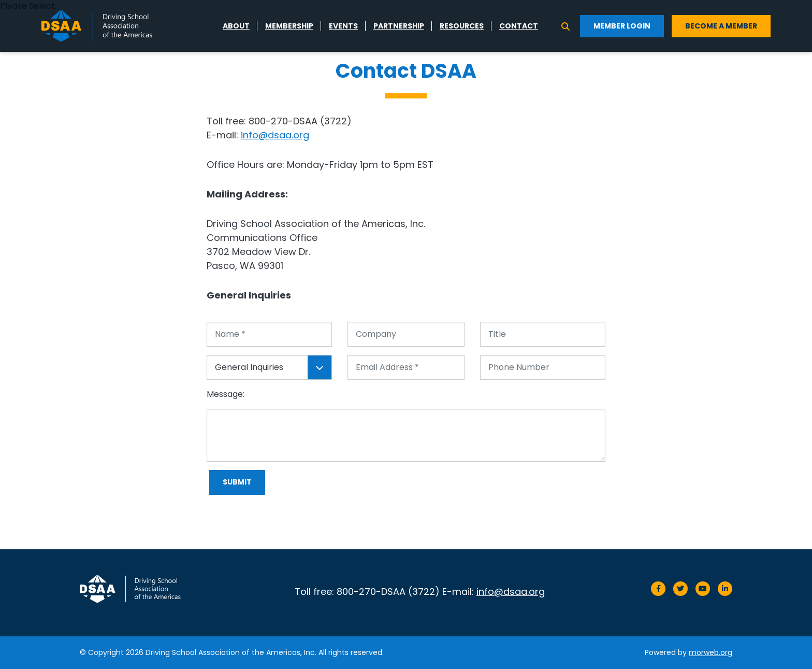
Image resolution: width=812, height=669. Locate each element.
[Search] (565, 26)
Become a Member (721, 26)
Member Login (622, 26)
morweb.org (711, 652)
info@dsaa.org (275, 135)
